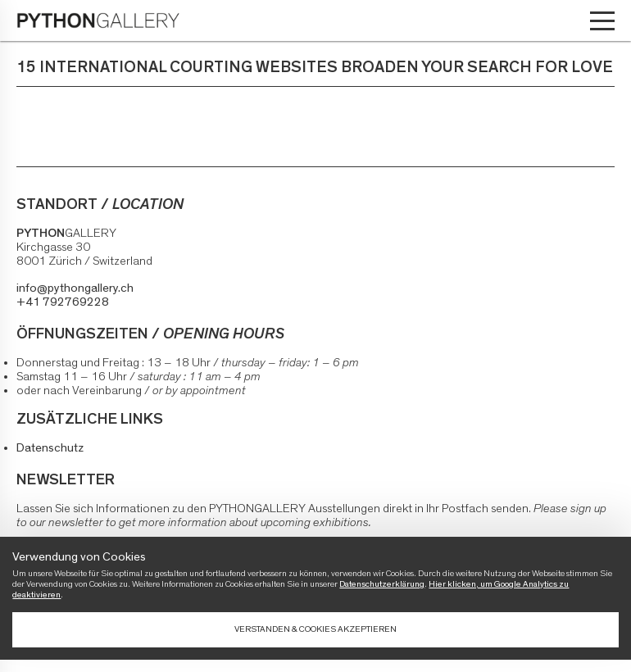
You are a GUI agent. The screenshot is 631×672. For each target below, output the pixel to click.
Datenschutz (50, 448)
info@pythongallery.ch (75, 288)
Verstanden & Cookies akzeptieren (315, 629)
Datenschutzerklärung (382, 584)
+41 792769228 (63, 302)
